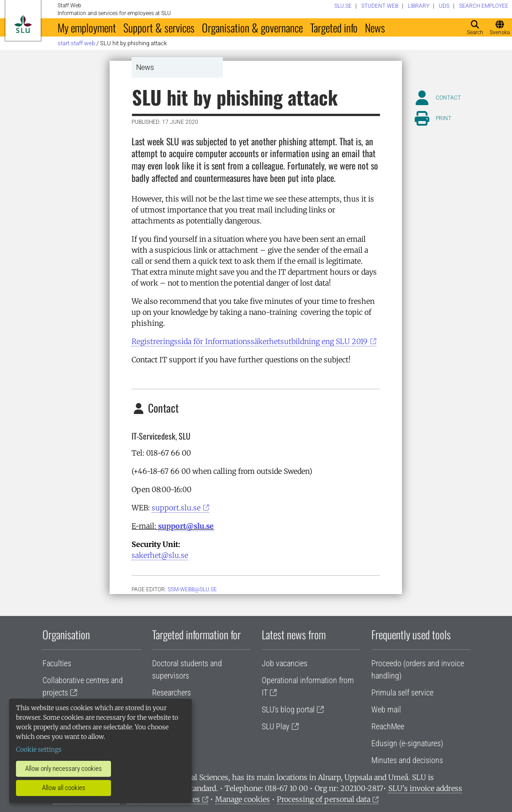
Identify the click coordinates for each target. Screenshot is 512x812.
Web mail (386, 709)
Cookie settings (39, 749)
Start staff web (76, 43)
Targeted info (334, 27)
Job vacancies (285, 663)
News (375, 27)
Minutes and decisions (407, 760)
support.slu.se (176, 508)
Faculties (57, 663)
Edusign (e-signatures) (407, 743)
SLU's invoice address (425, 788)
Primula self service (402, 693)
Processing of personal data (324, 799)
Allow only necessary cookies (63, 769)
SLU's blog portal (288, 709)
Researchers (172, 693)
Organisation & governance (252, 27)
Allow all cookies (64, 788)
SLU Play (276, 726)
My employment (87, 27)
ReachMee (388, 726)
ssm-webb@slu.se (192, 589)
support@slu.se (186, 526)
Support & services (159, 27)
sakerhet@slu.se (160, 555)
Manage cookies (243, 799)
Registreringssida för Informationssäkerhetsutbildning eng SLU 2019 (250, 341)
